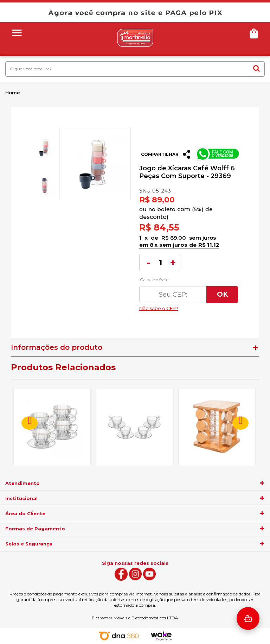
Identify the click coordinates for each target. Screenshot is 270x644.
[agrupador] (262, 483)
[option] (44, 147)
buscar (256, 68)
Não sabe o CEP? (189, 307)
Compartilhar (160, 154)
